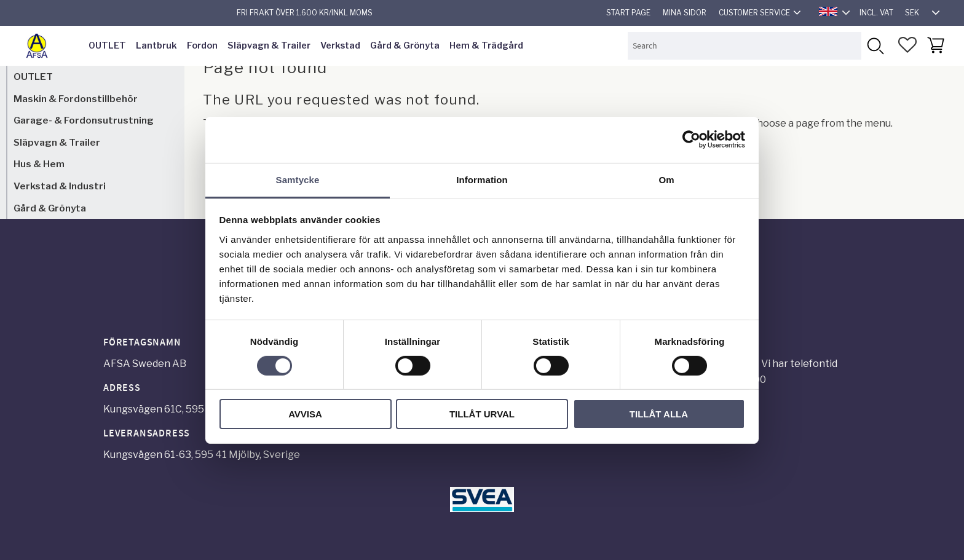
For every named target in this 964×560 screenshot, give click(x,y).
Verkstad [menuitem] (340, 45)
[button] (907, 45)
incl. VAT (876, 13)
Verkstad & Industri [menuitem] (60, 186)
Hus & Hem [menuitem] (39, 164)
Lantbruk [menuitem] (156, 45)
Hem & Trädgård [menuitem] (486, 45)
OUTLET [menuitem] (107, 45)
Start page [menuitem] (628, 13)
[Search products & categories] (745, 46)
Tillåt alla (659, 414)
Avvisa (305, 414)
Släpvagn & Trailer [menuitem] (269, 45)
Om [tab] (666, 179)
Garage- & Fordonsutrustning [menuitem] (84, 120)
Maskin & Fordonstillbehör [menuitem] (76, 99)
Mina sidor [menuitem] (685, 13)
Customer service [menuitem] (754, 13)
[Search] (875, 46)
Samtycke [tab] (298, 179)
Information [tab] (482, 179)
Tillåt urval (482, 414)
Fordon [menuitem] (202, 45)
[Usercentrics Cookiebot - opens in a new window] (691, 140)
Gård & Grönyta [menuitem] (405, 45)
